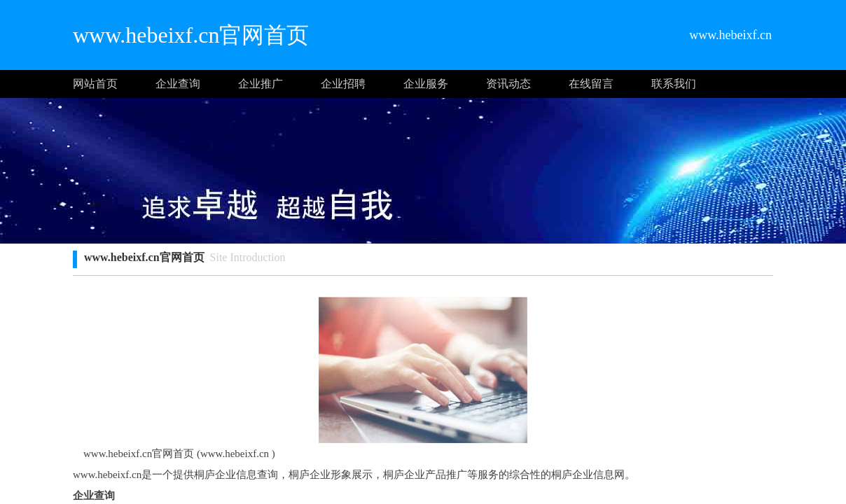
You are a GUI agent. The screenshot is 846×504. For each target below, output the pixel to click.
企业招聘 (343, 84)
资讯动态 (508, 84)
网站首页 (95, 84)
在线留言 (591, 84)
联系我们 (674, 84)
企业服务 (426, 84)
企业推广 (261, 84)
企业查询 (178, 84)
